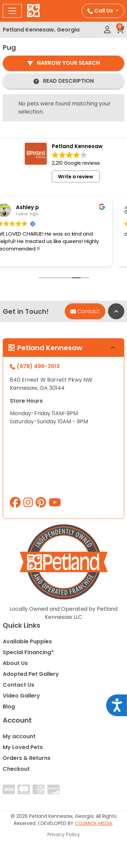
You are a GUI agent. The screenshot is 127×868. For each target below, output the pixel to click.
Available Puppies (27, 641)
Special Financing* (28, 652)
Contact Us (18, 685)
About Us (15, 663)
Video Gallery (21, 696)
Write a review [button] (76, 177)
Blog (9, 706)
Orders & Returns (27, 758)
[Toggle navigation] (12, 11)
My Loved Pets (23, 747)
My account (19, 736)
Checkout (16, 769)
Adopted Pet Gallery (31, 674)
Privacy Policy (64, 834)
